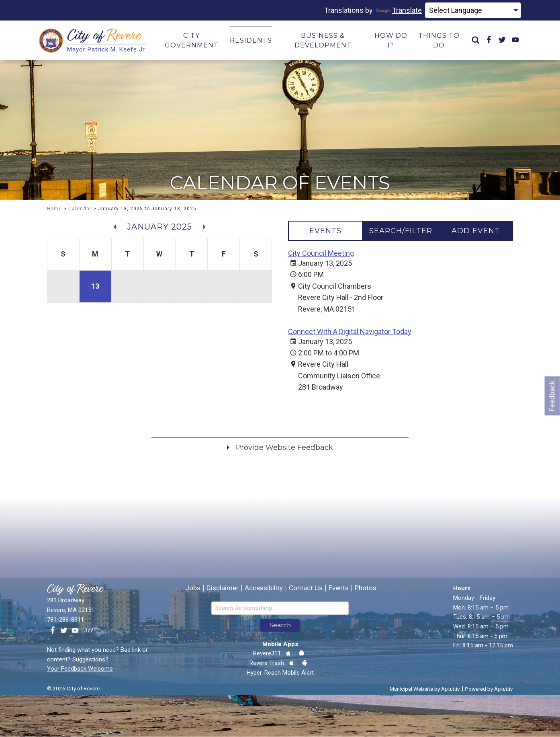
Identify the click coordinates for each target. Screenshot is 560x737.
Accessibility (264, 588)
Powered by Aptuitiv (489, 689)
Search (280, 625)
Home (54, 209)
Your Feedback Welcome (80, 669)
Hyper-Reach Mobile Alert (280, 673)
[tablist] (401, 231)
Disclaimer (223, 588)
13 (95, 286)
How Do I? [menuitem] (391, 40)
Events (339, 588)
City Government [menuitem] (192, 40)
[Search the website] (280, 609)
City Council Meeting (321, 254)
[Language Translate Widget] (473, 10)
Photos (366, 588)
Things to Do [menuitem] (439, 40)
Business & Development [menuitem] (323, 40)
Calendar (80, 209)
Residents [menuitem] (251, 40)
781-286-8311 (65, 620)
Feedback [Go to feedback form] (552, 396)
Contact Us (306, 588)
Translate (399, 10)
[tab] (325, 231)
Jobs (193, 588)
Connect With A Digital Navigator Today (350, 332)
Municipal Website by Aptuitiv (425, 689)
